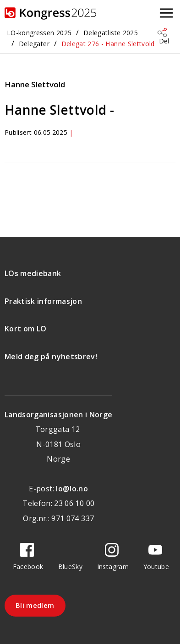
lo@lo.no (72, 489)
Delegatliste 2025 (111, 33)
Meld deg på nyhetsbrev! (51, 357)
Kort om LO (26, 329)
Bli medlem (35, 605)
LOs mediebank (33, 273)
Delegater (34, 44)
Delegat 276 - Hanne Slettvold (108, 44)
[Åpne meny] (166, 13)
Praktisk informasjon (43, 301)
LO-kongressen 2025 (39, 33)
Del (164, 41)
